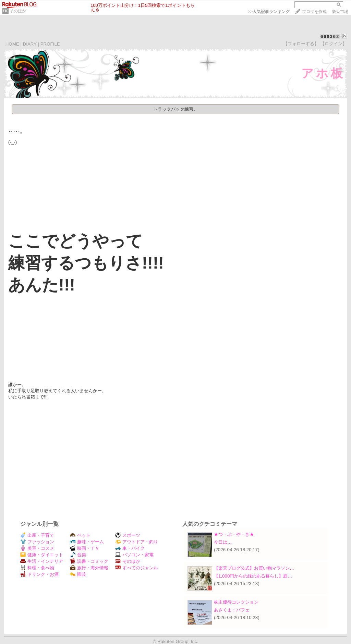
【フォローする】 (301, 44)
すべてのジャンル (137, 568)
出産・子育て (37, 535)
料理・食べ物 (37, 568)
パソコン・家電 (134, 555)
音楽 (78, 555)
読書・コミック (89, 561)
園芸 (78, 574)
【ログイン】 (334, 44)
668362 (330, 36)
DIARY (30, 44)
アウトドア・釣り (137, 542)
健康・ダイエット (42, 555)
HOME (12, 44)
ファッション (37, 542)
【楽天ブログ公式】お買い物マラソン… (254, 568)
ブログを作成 (314, 12)
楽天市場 (340, 12)
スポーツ (128, 535)
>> (269, 12)
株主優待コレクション (236, 602)
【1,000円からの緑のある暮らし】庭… (253, 576)
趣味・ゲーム (87, 542)
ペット (80, 535)
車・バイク (130, 548)
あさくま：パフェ (232, 610)
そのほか (18, 11)
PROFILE (50, 44)
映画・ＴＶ (85, 548)
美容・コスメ (37, 548)
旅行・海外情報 (89, 568)
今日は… (223, 542)
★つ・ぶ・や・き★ (234, 534)
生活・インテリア (42, 561)
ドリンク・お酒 (39, 574)
